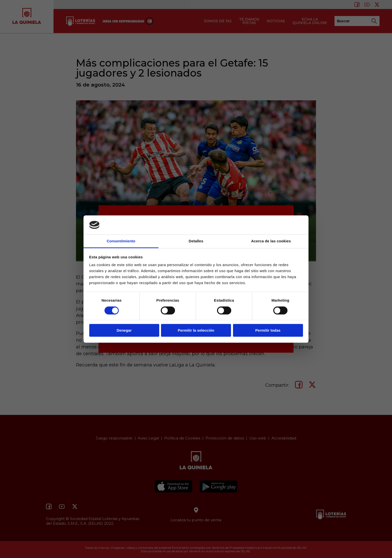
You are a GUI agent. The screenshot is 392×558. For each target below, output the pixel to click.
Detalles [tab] (196, 241)
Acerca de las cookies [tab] (271, 241)
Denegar (124, 330)
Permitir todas (268, 330)
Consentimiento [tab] (121, 241)
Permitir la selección (196, 330)
